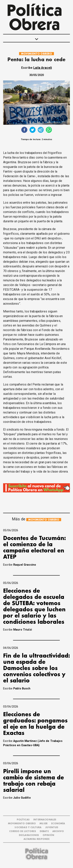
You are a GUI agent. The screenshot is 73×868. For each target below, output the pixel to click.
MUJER (44, 824)
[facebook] (24, 130)
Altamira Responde (37, 839)
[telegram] (41, 130)
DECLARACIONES (29, 835)
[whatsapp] (49, 130)
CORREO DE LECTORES (23, 831)
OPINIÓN (48, 835)
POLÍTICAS (23, 820)
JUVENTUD (52, 827)
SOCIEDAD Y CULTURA (28, 827)
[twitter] (33, 130)
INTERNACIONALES (45, 820)
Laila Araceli (43, 68)
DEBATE (44, 831)
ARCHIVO (58, 831)
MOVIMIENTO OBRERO (37, 54)
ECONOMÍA (58, 824)
